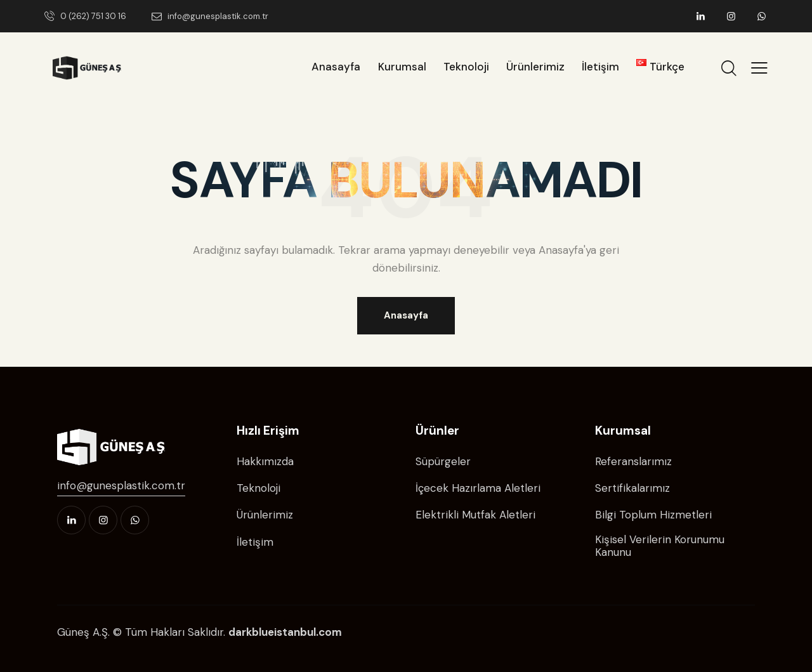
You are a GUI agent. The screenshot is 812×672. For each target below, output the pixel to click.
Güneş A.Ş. (83, 632)
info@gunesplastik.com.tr (121, 485)
